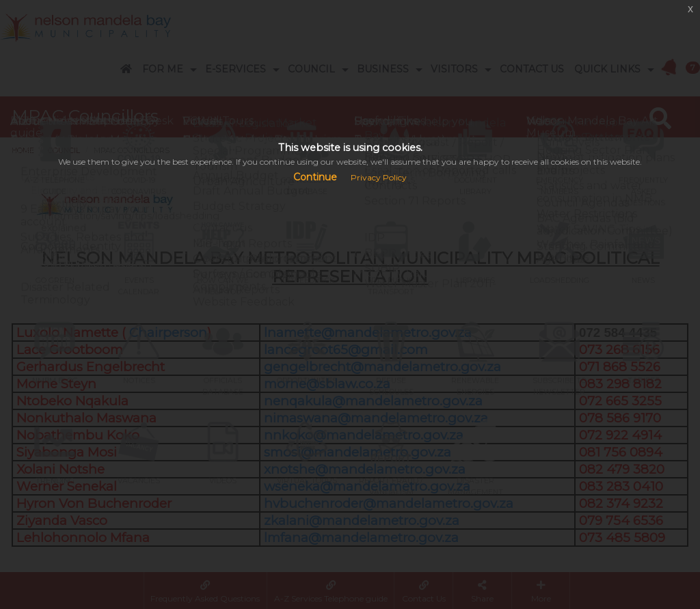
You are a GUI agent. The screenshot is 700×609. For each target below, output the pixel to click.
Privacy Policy (379, 177)
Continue (315, 177)
